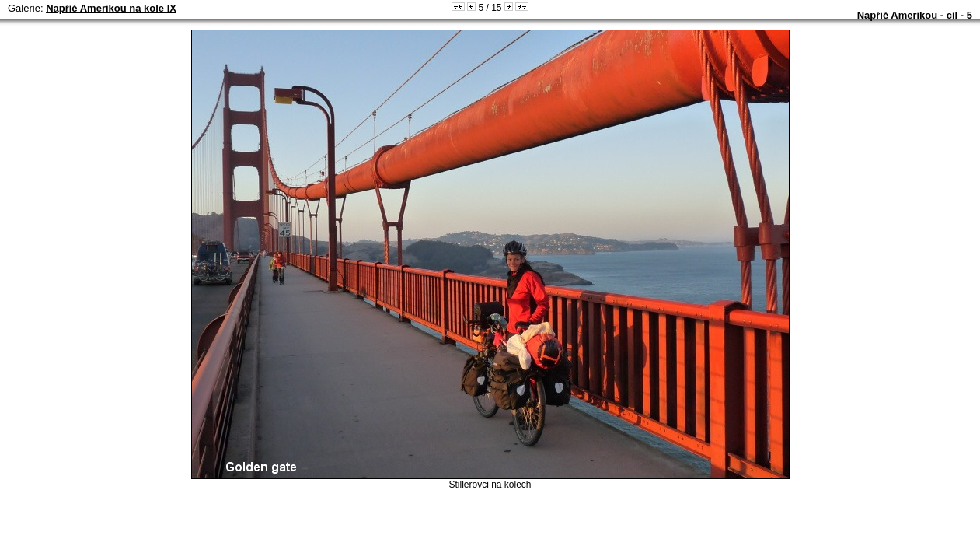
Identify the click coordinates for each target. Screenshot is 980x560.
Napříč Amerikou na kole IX (111, 8)
